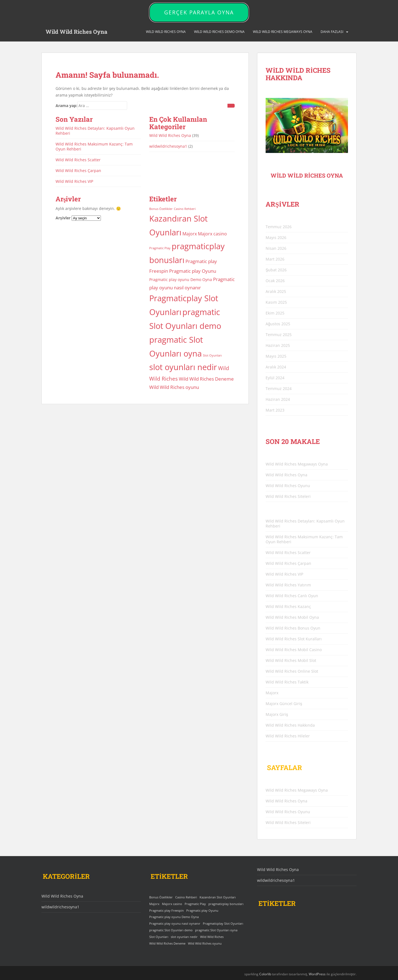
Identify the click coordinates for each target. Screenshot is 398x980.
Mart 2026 (275, 259)
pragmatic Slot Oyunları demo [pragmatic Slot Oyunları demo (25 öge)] (171, 930)
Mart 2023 (275, 410)
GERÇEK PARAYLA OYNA (199, 12)
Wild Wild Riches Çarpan (78, 171)
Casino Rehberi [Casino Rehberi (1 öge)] (185, 209)
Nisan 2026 (276, 248)
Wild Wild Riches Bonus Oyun (293, 628)
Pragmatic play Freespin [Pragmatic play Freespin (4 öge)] (167, 911)
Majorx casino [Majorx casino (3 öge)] (212, 234)
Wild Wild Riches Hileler (288, 736)
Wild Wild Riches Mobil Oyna (292, 617)
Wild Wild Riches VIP (74, 181)
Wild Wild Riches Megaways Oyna (283, 32)
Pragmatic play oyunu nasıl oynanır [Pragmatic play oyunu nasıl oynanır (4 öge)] (175, 924)
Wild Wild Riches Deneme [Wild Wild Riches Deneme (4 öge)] (206, 379)
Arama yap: (66, 106)
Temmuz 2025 (279, 335)
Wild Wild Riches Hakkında (290, 725)
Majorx (272, 693)
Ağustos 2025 (278, 324)
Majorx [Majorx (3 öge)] (190, 234)
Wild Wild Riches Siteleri (288, 496)
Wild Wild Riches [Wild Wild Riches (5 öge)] (212, 937)
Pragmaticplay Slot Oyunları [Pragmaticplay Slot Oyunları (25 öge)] (223, 924)
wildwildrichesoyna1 (168, 146)
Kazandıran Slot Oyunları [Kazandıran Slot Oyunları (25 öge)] (218, 897)
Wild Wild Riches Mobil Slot (291, 660)
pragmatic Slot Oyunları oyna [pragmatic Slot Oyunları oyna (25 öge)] (216, 930)
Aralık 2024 (276, 367)
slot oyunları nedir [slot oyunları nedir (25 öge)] (183, 367)
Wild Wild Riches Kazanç (288, 606)
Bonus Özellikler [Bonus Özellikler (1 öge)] (161, 209)
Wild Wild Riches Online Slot (292, 671)
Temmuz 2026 (279, 227)
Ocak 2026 (275, 281)
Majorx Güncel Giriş (284, 704)
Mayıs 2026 (276, 237)
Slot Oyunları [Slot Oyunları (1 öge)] (212, 355)
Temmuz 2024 (279, 388)
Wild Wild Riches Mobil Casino (294, 650)
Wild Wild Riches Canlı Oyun (292, 596)
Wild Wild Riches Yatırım (288, 585)
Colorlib (265, 974)
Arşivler (63, 218)
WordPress (317, 974)
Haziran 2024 (278, 399)
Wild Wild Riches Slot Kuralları (294, 639)
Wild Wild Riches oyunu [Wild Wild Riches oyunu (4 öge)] (174, 387)
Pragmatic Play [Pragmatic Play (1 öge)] (160, 248)
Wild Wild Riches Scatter (78, 160)
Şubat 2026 (276, 270)
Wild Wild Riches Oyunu (288, 486)
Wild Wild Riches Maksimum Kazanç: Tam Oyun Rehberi (94, 146)
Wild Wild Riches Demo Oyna (219, 32)
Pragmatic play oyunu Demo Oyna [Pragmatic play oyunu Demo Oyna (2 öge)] (181, 280)
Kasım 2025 (276, 302)
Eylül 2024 (275, 378)
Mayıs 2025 (276, 356)
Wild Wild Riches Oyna (76, 32)
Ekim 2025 (275, 313)
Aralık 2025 (276, 291)
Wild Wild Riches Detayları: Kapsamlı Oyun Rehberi (95, 131)
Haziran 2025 (278, 345)
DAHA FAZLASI (332, 32)
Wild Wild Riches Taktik (287, 682)
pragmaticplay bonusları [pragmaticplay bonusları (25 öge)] (226, 904)
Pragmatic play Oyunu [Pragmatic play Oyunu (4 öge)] (193, 271)
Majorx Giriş (277, 714)
